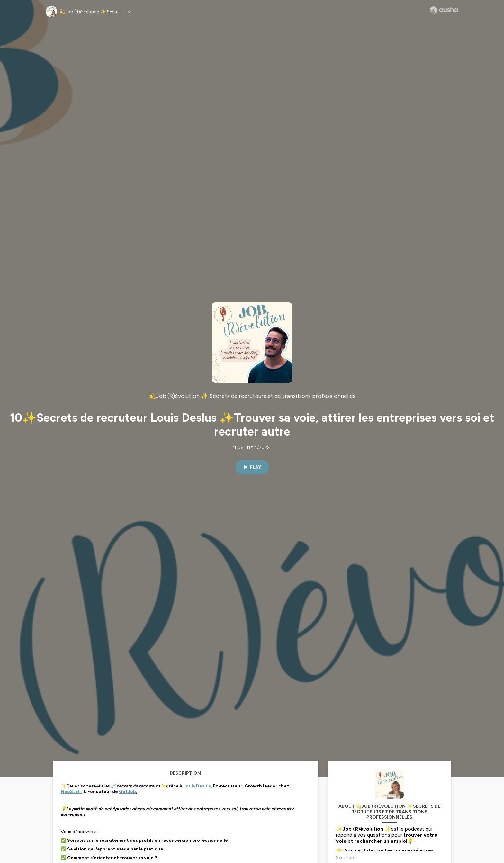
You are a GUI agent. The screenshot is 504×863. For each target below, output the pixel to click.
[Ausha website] (444, 10)
